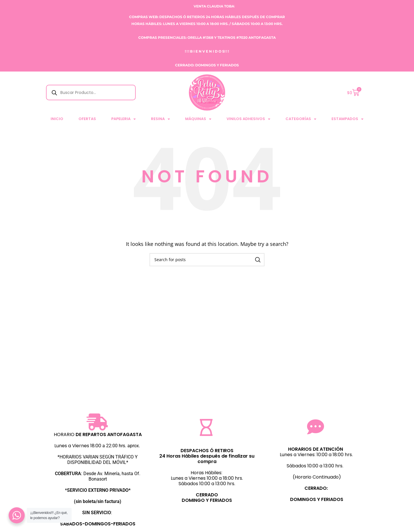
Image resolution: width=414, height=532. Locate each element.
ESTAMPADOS (347, 119)
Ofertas (87, 119)
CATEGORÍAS (301, 119)
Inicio (57, 119)
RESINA (160, 119)
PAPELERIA (123, 119)
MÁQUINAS (198, 119)
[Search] (207, 260)
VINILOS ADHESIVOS (248, 119)
